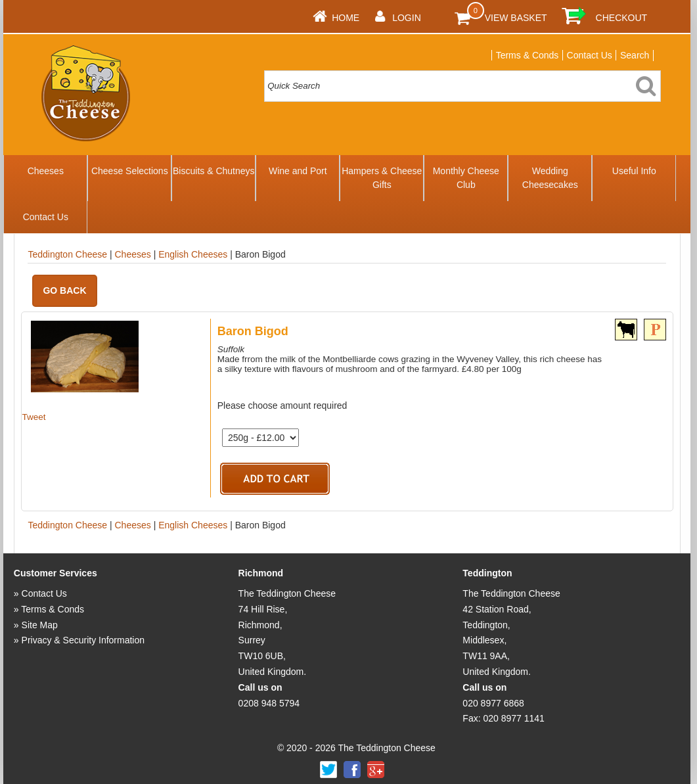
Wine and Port (298, 171)
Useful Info (634, 171)
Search (635, 55)
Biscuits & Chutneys (214, 171)
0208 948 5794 (269, 703)
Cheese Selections (130, 171)
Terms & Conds (528, 55)
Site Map (40, 625)
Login (407, 18)
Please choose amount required (282, 405)
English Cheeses (193, 254)
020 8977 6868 (493, 703)
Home (346, 18)
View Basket (516, 18)
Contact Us (590, 55)
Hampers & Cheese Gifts (382, 178)
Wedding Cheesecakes (550, 178)
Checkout (622, 18)
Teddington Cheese (67, 254)
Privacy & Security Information (83, 640)
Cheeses (46, 171)
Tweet (34, 417)
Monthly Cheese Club (466, 178)
